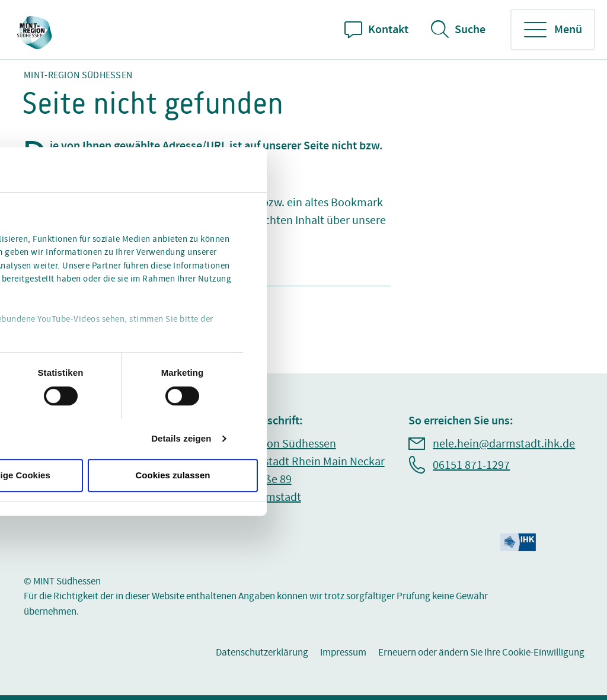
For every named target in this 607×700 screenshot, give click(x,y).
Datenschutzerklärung (262, 653)
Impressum (343, 653)
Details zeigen (181, 438)
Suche (470, 30)
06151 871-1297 (471, 465)
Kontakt (388, 30)
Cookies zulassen (173, 475)
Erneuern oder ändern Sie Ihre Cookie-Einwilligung (481, 653)
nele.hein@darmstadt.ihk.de (504, 444)
